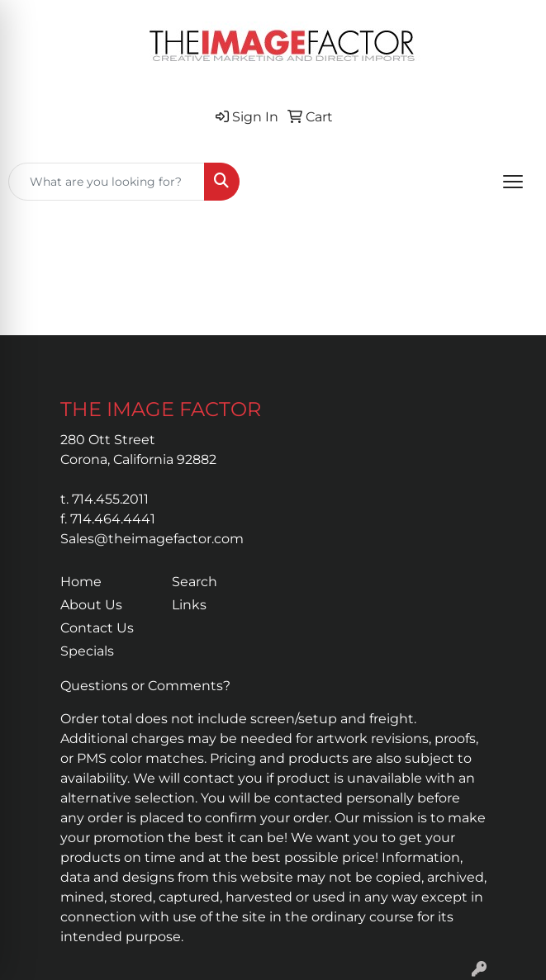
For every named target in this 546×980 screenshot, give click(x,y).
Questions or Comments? (145, 686)
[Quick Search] (107, 182)
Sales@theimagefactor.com (152, 539)
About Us (91, 605)
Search (195, 582)
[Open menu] (513, 182)
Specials (87, 651)
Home (81, 582)
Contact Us (97, 628)
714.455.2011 (110, 499)
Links (189, 605)
